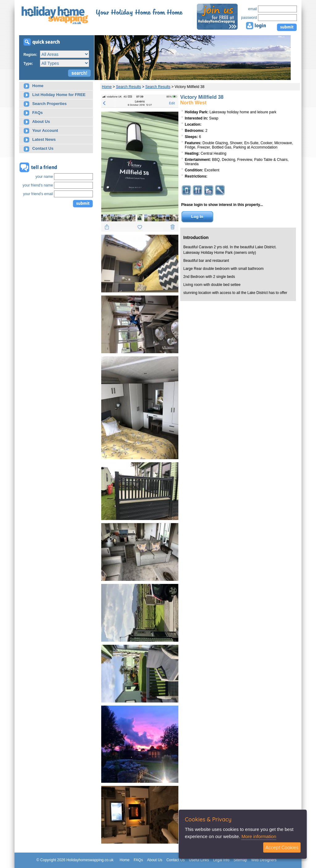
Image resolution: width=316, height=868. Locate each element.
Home (33, 86)
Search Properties (45, 104)
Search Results (129, 87)
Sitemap (240, 860)
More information (259, 836)
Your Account (41, 131)
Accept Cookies (282, 847)
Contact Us (38, 149)
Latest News (39, 140)
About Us (37, 122)
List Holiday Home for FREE (54, 95)
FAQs (33, 113)
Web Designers (264, 860)
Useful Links (199, 860)
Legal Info (221, 860)
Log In (197, 217)
